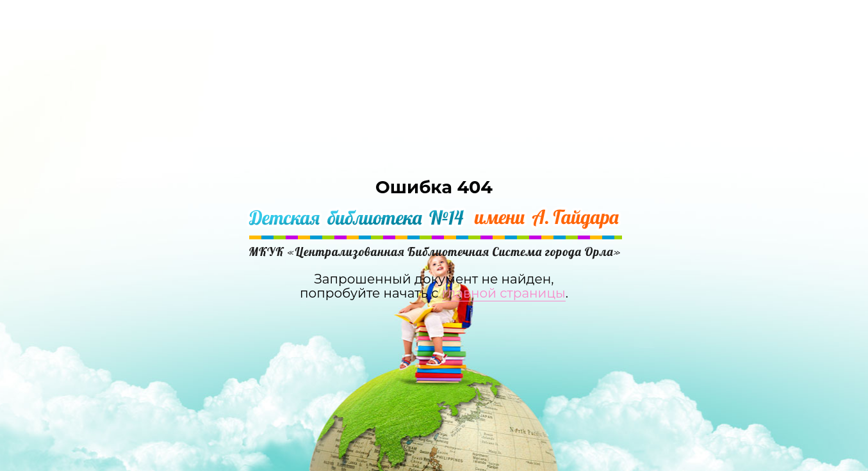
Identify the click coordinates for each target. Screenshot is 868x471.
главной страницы (504, 293)
